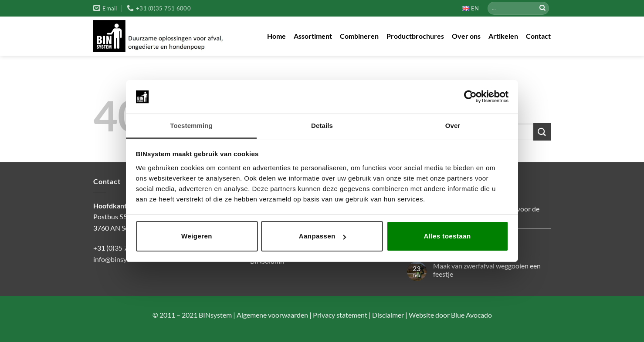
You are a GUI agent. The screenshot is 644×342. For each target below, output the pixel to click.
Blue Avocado (471, 315)
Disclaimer (387, 315)
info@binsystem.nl (121, 259)
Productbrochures (415, 36)
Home (276, 36)
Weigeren (197, 236)
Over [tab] (453, 126)
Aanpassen (322, 236)
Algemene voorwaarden (272, 315)
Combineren (359, 36)
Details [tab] (322, 126)
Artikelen (503, 36)
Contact (538, 36)
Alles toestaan (447, 236)
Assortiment (313, 36)
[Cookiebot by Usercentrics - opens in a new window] (470, 97)
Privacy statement (339, 315)
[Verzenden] (542, 8)
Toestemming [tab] (191, 126)
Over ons (466, 36)
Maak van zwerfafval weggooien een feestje (487, 270)
